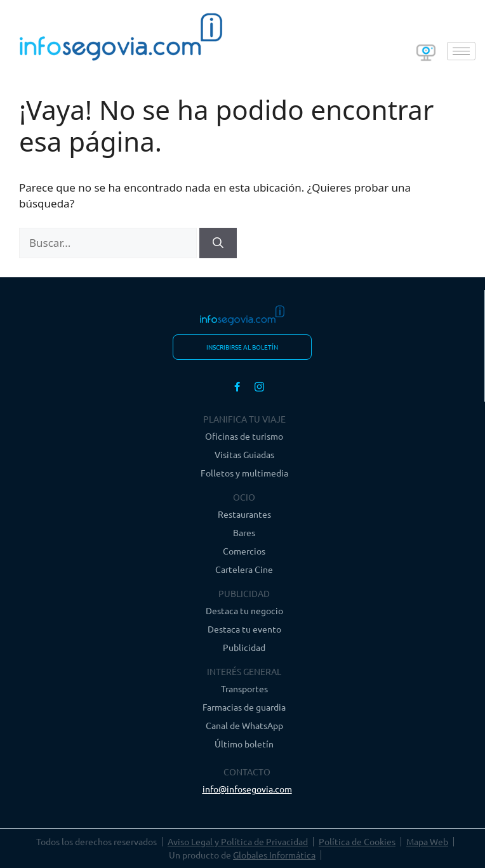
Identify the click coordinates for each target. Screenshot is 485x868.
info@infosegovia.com (247, 789)
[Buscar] (218, 243)
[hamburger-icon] (461, 51)
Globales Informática (274, 855)
